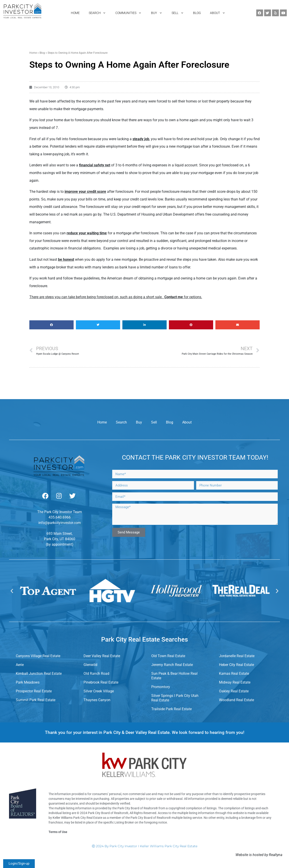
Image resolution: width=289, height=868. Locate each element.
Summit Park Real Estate (36, 700)
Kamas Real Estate (234, 674)
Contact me (174, 297)
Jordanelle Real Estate (237, 656)
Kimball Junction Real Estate (39, 674)
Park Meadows (28, 682)
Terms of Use (58, 832)
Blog (42, 53)
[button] (51, 325)
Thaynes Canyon (97, 700)
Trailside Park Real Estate (171, 709)
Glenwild (90, 665)
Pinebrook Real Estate (101, 682)
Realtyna (276, 855)
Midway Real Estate (235, 682)
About (187, 422)
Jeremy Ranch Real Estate (172, 665)
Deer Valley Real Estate (102, 656)
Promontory (161, 687)
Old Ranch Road (96, 674)
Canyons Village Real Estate (38, 656)
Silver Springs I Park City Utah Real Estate (175, 698)
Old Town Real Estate (168, 656)
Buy (139, 422)
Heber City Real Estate (237, 665)
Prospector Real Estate (34, 691)
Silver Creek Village (99, 691)
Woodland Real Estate (237, 700)
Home (33, 53)
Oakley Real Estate (234, 691)
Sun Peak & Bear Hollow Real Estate (174, 676)
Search (121, 422)
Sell (154, 422)
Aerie (20, 665)
